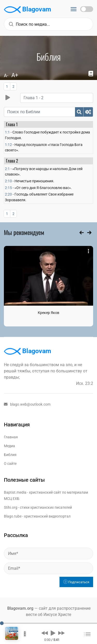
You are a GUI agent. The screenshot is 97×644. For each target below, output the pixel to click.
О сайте (10, 464)
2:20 (8, 194)
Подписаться (76, 582)
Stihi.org (11, 507)
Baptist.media (15, 492)
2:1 (7, 169)
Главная (11, 437)
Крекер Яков (48, 313)
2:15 (8, 188)
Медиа (9, 446)
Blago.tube (13, 516)
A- (6, 75)
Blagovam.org (20, 608)
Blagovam (28, 10)
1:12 (8, 145)
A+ (15, 75)
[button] (45, 633)
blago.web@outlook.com (27, 404)
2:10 (8, 181)
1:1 (7, 132)
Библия (10, 455)
